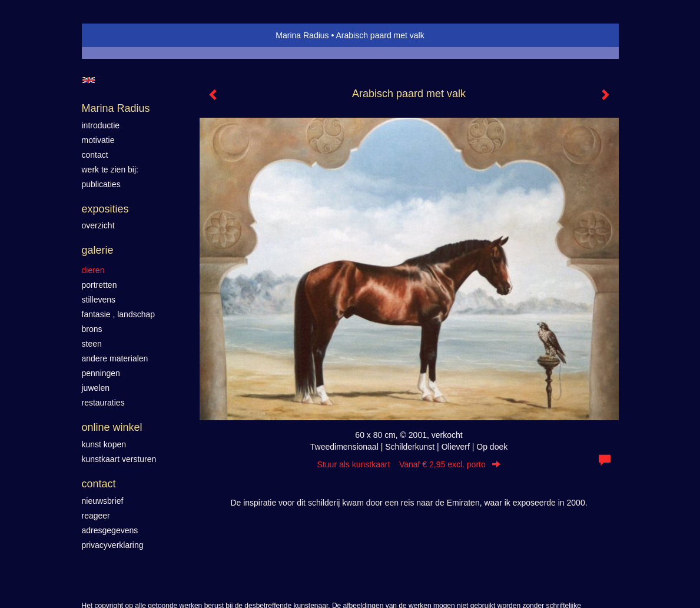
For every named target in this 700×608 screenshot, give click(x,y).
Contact (99, 484)
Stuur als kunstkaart (409, 464)
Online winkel (112, 427)
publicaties (101, 184)
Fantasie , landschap (119, 314)
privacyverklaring (113, 545)
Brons (92, 329)
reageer (96, 516)
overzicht (98, 225)
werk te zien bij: (110, 170)
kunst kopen (104, 444)
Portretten (99, 285)
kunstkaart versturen (119, 459)
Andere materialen (115, 358)
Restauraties (103, 403)
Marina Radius (302, 35)
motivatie (98, 140)
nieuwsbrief (103, 501)
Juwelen (96, 388)
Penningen (101, 373)
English (89, 80)
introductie (101, 125)
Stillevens (99, 300)
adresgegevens (110, 530)
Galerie (98, 250)
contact (95, 155)
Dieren (93, 270)
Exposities (105, 209)
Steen (92, 344)
